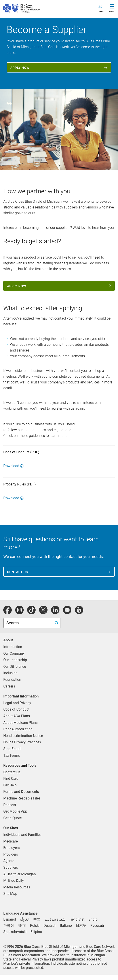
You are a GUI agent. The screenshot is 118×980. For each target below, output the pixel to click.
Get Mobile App (15, 811)
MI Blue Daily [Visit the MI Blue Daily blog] (14, 881)
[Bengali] (22, 926)
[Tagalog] (36, 932)
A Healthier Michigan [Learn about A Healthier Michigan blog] (20, 874)
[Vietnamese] (77, 919)
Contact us (17, 572)
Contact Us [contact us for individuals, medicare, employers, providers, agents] (12, 772)
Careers (9, 686)
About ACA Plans (17, 716)
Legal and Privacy (17, 703)
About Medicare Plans (20, 723)
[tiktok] (31, 612)
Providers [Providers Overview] (11, 854)
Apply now (20, 68)
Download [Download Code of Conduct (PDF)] (11, 466)
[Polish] (35, 926)
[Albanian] (93, 919)
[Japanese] (81, 926)
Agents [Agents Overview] (9, 861)
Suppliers (11, 867)
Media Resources (17, 887)
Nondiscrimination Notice (23, 736)
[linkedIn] (55, 612)
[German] (50, 926)
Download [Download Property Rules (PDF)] (11, 498)
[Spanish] (10, 919)
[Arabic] (25, 919)
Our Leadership (15, 660)
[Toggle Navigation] (112, 9)
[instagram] (19, 612)
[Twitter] (43, 612)
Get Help (10, 785)
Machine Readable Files (22, 798)
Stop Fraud (12, 749)
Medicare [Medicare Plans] (10, 841)
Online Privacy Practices (22, 742)
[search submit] (57, 623)
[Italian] (66, 926)
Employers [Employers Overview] (11, 848)
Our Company (14, 653)
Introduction (13, 647)
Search (13, 623)
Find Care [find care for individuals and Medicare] (11, 779)
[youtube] (67, 612)
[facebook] (8, 612)
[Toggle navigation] (100, 9)
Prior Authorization (18, 729)
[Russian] (97, 926)
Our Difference (15, 667)
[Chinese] (37, 919)
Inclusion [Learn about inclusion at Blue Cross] (10, 673)
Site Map (10, 894)
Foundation (12, 680)
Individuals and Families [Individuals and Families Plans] (22, 835)
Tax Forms (12, 755)
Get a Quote (12, 818)
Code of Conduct (16, 709)
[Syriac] (55, 919)
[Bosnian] (15, 932)
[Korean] (9, 926)
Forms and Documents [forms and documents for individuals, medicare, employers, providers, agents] (21, 792)
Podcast (10, 805)
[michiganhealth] (79, 612)
